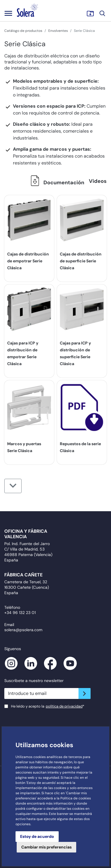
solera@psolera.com (23, 630)
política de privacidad (64, 706)
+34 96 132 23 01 (20, 613)
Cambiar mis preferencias (46, 847)
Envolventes (58, 31)
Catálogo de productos (23, 31)
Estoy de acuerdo (37, 836)
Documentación (56, 183)
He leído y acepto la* (48, 706)
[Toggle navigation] (8, 13)
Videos (98, 181)
